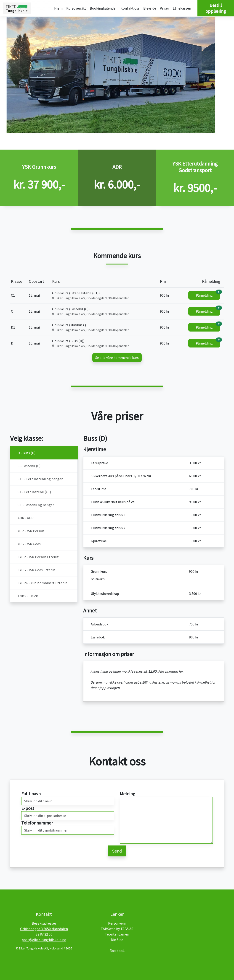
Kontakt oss (130, 8)
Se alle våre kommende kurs (117, 358)
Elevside (150, 8)
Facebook (117, 951)
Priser (164, 8)
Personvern (117, 923)
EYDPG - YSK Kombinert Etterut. (43, 583)
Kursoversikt (76, 8)
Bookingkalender (103, 8)
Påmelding (208, 294)
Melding (128, 794)
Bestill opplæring (216, 8)
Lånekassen (182, 8)
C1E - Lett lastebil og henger (40, 479)
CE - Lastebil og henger (36, 505)
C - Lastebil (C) (29, 466)
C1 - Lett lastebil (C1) (34, 492)
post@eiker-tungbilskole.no (44, 940)
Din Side (117, 940)
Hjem (58, 8)
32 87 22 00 (44, 934)
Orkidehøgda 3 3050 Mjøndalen (44, 929)
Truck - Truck (28, 596)
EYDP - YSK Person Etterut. (39, 557)
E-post (28, 808)
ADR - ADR (26, 518)
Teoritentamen (117, 934)
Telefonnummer (37, 823)
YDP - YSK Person (31, 531)
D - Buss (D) (27, 453)
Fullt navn (31, 794)
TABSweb (108, 929)
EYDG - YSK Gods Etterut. (37, 570)
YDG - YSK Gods (29, 544)
